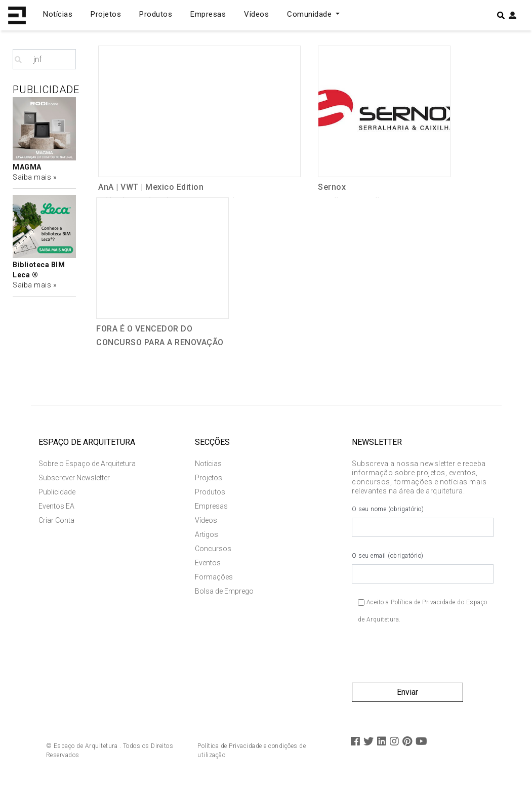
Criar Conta (56, 520)
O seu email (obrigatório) (423, 568)
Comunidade (311, 14)
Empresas (208, 14)
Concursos (213, 549)
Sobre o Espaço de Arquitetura (87, 464)
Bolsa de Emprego (224, 591)
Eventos (208, 563)
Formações (214, 577)
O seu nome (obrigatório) (423, 521)
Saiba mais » (34, 177)
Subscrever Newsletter (74, 478)
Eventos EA (56, 506)
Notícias (58, 14)
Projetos (106, 14)
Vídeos (256, 14)
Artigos (207, 534)
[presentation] (429, 658)
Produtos (156, 14)
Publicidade (57, 492)
